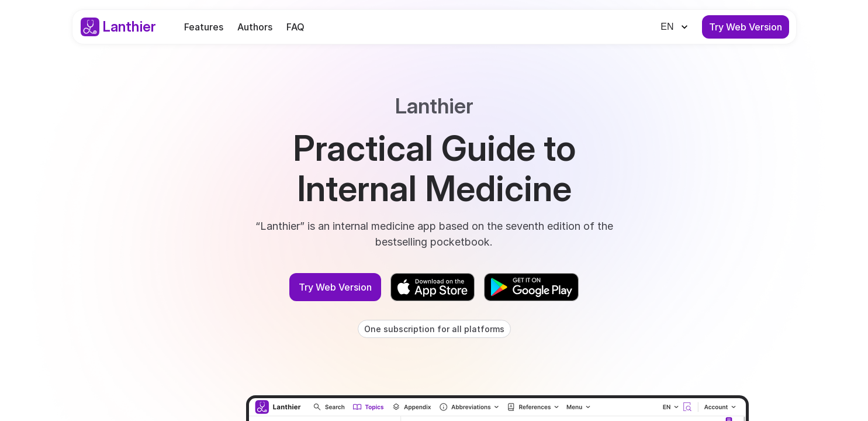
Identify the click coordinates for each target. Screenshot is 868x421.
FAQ (295, 27)
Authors (255, 27)
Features (204, 27)
